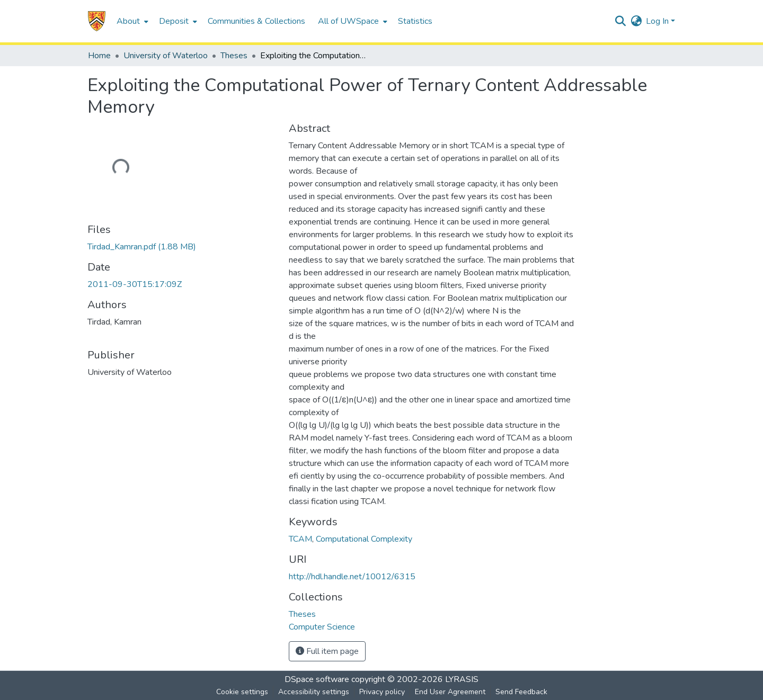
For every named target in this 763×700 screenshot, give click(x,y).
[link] (142, 247)
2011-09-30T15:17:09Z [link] (135, 284)
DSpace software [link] (317, 679)
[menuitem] (131, 21)
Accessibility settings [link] (314, 692)
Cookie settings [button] (242, 692)
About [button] (128, 21)
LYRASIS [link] (462, 679)
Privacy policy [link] (382, 692)
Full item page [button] (327, 651)
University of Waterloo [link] (166, 56)
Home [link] (99, 56)
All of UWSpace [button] (348, 21)
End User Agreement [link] (450, 692)
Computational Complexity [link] (364, 539)
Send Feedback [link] (521, 692)
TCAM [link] (300, 539)
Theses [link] (234, 56)
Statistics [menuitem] (415, 21)
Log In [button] (658, 21)
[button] (97, 21)
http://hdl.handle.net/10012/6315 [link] (352, 577)
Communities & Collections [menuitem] (256, 21)
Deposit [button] (174, 21)
